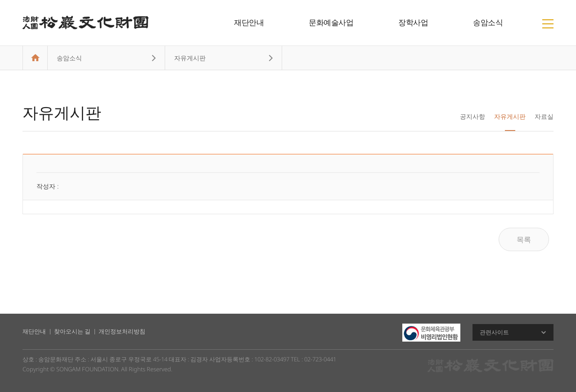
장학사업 (413, 22)
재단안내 (249, 22)
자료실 (544, 116)
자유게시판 (510, 116)
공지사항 (472, 116)
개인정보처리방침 (122, 331)
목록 (524, 239)
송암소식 (488, 22)
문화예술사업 (331, 22)
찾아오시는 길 (72, 331)
